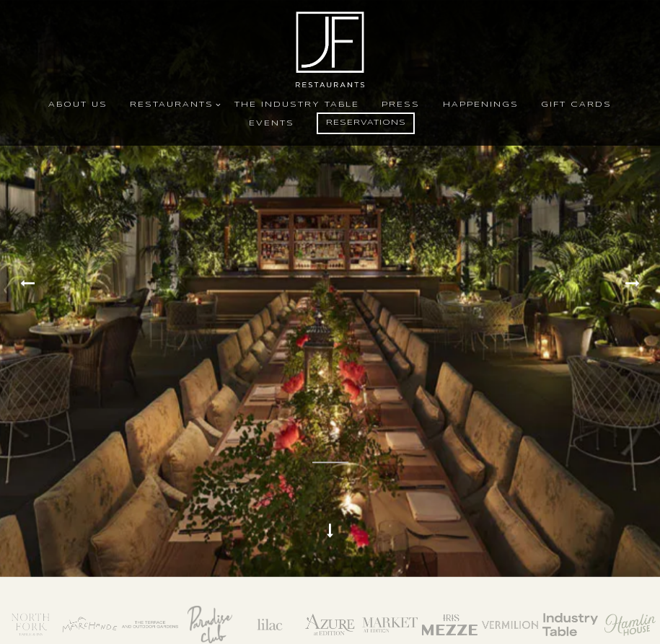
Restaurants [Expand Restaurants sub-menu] (173, 103)
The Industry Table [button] (297, 105)
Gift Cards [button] (576, 105)
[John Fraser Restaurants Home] (330, 49)
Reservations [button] (366, 123)
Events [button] (272, 123)
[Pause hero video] (330, 429)
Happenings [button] (481, 105)
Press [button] (401, 105)
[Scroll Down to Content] (330, 522)
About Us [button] (78, 105)
